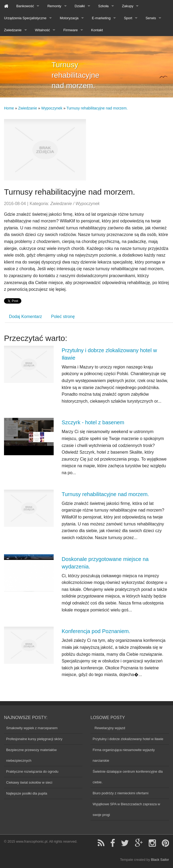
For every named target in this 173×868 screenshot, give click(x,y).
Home (9, 108)
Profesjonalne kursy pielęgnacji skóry (34, 739)
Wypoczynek (52, 108)
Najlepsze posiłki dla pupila (27, 793)
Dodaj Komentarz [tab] (26, 317)
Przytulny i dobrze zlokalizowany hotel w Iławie (128, 739)
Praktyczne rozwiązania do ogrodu (32, 771)
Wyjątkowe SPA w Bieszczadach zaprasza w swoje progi (126, 809)
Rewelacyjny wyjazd (109, 728)
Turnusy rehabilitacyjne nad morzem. (97, 108)
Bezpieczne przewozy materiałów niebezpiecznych (31, 755)
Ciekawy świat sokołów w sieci (29, 782)
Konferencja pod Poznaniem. (96, 631)
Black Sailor (160, 860)
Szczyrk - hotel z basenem (93, 422)
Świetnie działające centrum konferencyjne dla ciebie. (128, 777)
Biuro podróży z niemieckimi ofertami (121, 793)
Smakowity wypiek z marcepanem (32, 728)
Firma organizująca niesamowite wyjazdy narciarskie (124, 755)
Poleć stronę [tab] (63, 317)
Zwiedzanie (28, 108)
